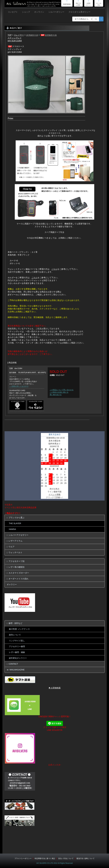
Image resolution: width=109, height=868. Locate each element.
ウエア (11, 547)
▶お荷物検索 (55, 688)
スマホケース (32, 35)
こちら (54, 269)
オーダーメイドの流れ (18, 579)
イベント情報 (54, 494)
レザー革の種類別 (16, 567)
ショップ (26, 12)
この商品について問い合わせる (62, 390)
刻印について (15, 635)
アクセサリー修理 (17, 646)
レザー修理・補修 (17, 652)
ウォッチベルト (15, 553)
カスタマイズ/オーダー (18, 573)
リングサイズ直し (17, 641)
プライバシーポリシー (23, 859)
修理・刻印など (15, 623)
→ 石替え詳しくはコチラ (19, 386)
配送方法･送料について (86, 859)
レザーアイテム (15, 541)
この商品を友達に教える (59, 392)
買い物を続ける (56, 395)
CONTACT (12, 664)
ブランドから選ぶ (16, 518)
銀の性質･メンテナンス (19, 629)
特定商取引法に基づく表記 (45, 859)
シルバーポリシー (56, 12)
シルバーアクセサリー (18, 535)
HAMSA (12, 529)
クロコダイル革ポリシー (79, 12)
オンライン (39, 12)
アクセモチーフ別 (16, 561)
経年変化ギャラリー (18, 658)
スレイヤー (19, 35)
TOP (10, 35)
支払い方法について (66, 859)
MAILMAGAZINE (16, 670)
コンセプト (13, 12)
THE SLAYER (15, 523)
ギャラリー (12, 584)
